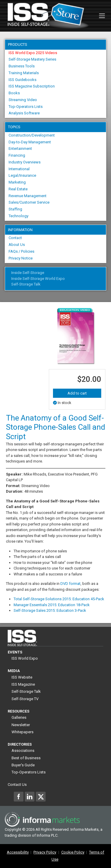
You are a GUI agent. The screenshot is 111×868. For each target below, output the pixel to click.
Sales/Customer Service (29, 202)
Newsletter (21, 725)
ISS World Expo (25, 658)
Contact (15, 238)
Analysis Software (24, 113)
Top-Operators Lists (26, 107)
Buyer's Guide (23, 765)
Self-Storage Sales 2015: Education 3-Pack (50, 610)
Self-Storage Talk (26, 284)
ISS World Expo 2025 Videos (33, 53)
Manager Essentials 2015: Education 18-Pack (52, 605)
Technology (18, 216)
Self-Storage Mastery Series (32, 59)
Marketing (17, 182)
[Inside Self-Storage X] (41, 796)
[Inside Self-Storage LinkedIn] (30, 796)
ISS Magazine (23, 684)
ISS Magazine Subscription (32, 86)
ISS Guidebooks (22, 80)
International (19, 169)
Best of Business (26, 758)
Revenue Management (28, 196)
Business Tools (22, 66)
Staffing (15, 209)
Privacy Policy (45, 852)
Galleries (19, 717)
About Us (17, 245)
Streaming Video (23, 100)
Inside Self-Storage (28, 273)
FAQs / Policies (21, 251)
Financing (17, 155)
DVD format (70, 584)
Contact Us (17, 785)
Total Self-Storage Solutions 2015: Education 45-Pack (59, 599)
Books (14, 93)
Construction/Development (32, 135)
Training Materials (24, 73)
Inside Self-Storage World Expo (38, 279)
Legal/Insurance (22, 175)
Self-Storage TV (25, 699)
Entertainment (20, 149)
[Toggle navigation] (102, 16)
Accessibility (18, 852)
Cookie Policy (73, 852)
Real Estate (18, 189)
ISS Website (22, 677)
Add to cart (77, 393)
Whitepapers (22, 732)
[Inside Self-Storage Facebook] (19, 796)
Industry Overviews (25, 162)
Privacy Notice (21, 258)
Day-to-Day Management (30, 142)
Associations (23, 751)
